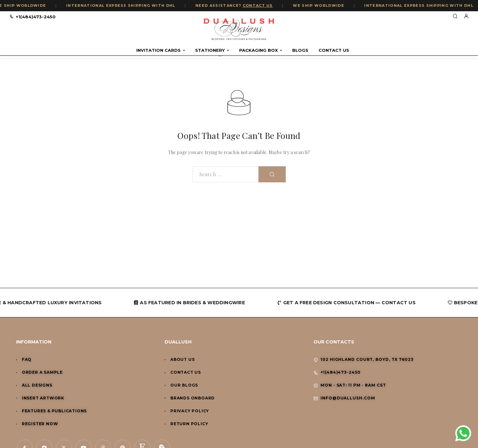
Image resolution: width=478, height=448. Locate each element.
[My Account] (466, 17)
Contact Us (334, 50)
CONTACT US (259, 5)
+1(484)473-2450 (36, 17)
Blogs (300, 50)
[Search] (455, 17)
